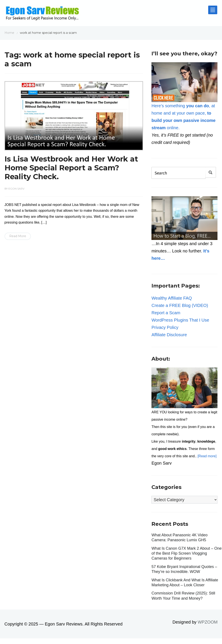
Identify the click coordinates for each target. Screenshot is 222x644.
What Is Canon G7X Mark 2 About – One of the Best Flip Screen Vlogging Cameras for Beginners (187, 553)
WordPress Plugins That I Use (180, 320)
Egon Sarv (16, 189)
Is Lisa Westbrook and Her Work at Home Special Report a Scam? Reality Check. (71, 168)
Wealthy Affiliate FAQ (172, 298)
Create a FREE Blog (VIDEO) (180, 305)
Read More (18, 236)
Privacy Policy (165, 327)
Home (9, 33)
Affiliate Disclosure (169, 335)
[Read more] (207, 456)
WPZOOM (208, 622)
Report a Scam (166, 313)
